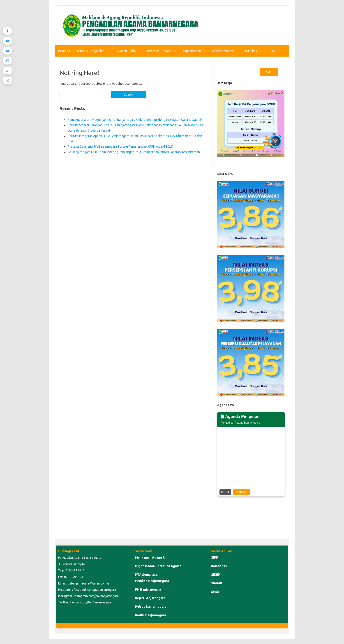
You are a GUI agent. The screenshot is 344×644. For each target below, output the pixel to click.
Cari (269, 72)
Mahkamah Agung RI (150, 557)
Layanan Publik (128, 51)
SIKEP (216, 575)
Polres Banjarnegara (151, 607)
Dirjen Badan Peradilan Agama (158, 566)
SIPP (215, 557)
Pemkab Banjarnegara (152, 581)
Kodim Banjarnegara (151, 615)
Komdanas (219, 566)
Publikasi (254, 51)
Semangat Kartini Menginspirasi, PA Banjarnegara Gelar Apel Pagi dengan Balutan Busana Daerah (135, 120)
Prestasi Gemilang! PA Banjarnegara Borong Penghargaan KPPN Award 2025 (120, 147)
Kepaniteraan (194, 51)
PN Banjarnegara (148, 589)
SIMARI (217, 583)
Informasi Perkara (162, 51)
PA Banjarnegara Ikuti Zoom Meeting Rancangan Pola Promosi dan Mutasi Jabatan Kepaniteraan (134, 152)
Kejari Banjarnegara (150, 598)
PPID (274, 51)
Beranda (64, 51)
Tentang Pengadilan (93, 51)
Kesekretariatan (225, 51)
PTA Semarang (146, 575)
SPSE (215, 592)
